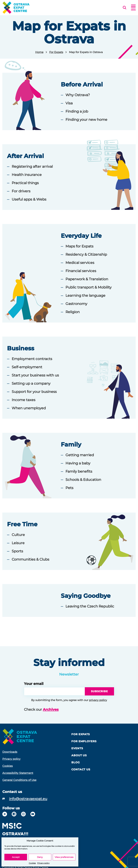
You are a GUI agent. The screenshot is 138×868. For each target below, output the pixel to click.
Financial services (81, 271)
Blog (76, 762)
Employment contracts (32, 359)
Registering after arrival (32, 166)
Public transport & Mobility (89, 287)
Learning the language (85, 295)
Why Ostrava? (78, 95)
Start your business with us (35, 375)
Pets (69, 488)
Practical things (25, 183)
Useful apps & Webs (29, 199)
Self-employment (27, 367)
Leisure (18, 543)
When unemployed (29, 408)
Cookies (32, 863)
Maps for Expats (79, 246)
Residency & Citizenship (86, 254)
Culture (18, 535)
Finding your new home (86, 120)
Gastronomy (76, 304)
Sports (17, 551)
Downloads (10, 752)
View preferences (64, 857)
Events (77, 748)
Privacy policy (43, 863)
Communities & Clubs (30, 559)
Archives (51, 709)
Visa (69, 103)
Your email (34, 684)
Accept (16, 857)
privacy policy (98, 700)
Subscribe (99, 691)
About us (79, 755)
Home (39, 52)
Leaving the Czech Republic (90, 606)
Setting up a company (31, 383)
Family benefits (79, 471)
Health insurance (27, 175)
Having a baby (78, 463)
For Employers (84, 741)
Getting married (80, 455)
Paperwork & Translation (87, 279)
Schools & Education (83, 480)
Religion (73, 312)
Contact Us (81, 769)
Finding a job (77, 111)
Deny (40, 857)
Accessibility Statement (18, 773)
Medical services (80, 263)
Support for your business (34, 392)
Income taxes (24, 400)
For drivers (21, 191)
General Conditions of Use (19, 780)
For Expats (56, 52)
